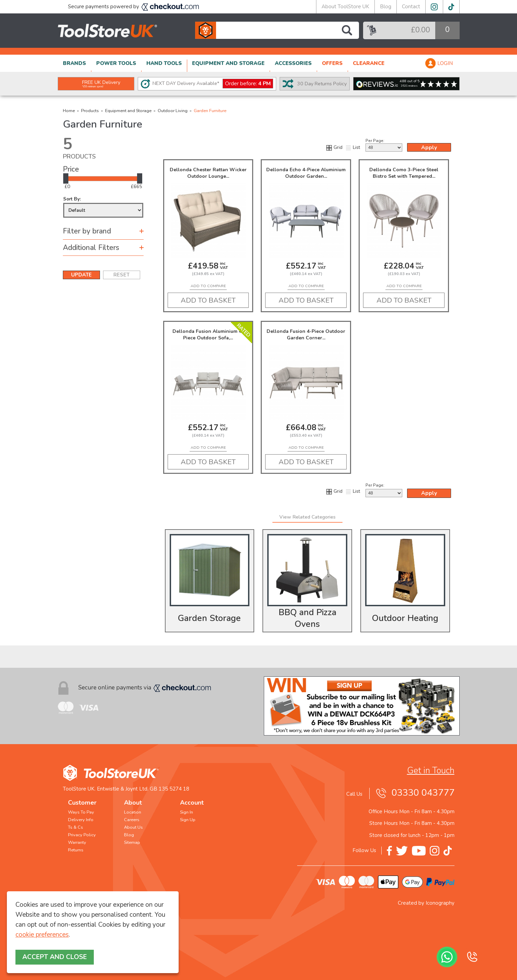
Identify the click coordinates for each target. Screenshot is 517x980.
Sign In (187, 812)
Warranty (77, 842)
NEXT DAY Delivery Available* (213, 84)
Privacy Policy (82, 835)
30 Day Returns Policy (322, 84)
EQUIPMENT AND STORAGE (228, 63)
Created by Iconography (426, 903)
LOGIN (445, 63)
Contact (411, 7)
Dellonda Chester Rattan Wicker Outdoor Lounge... (208, 173)
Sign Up (188, 820)
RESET (121, 275)
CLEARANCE (369, 63)
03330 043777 (423, 793)
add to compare (208, 286)
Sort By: (103, 207)
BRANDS (74, 63)
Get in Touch (431, 771)
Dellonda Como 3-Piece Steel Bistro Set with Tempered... (404, 173)
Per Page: (384, 145)
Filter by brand (87, 231)
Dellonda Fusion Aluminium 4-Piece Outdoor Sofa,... (208, 335)
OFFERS (332, 63)
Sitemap (132, 842)
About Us (133, 827)
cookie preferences (42, 935)
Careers (132, 820)
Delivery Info (81, 820)
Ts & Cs (76, 827)
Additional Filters (91, 248)
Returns (76, 850)
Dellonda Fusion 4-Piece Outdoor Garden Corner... (306, 335)
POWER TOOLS (116, 63)
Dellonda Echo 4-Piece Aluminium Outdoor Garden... (306, 173)
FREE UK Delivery (101, 84)
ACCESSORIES (293, 63)
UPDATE (81, 275)
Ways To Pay (81, 812)
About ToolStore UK (345, 7)
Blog (386, 7)
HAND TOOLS (164, 63)
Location (133, 812)
